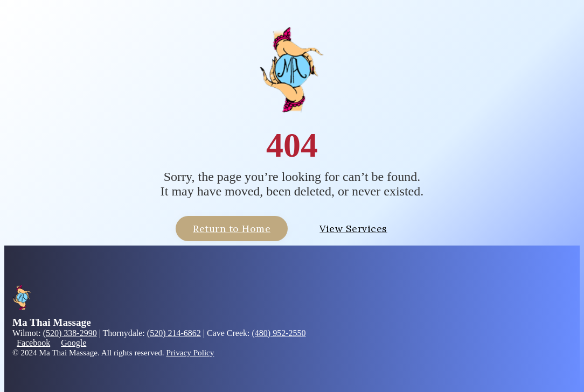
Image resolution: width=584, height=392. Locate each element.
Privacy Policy (190, 352)
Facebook (33, 343)
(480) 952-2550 (279, 333)
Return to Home (232, 229)
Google (74, 343)
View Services (353, 229)
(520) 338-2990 (70, 333)
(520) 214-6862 (174, 333)
